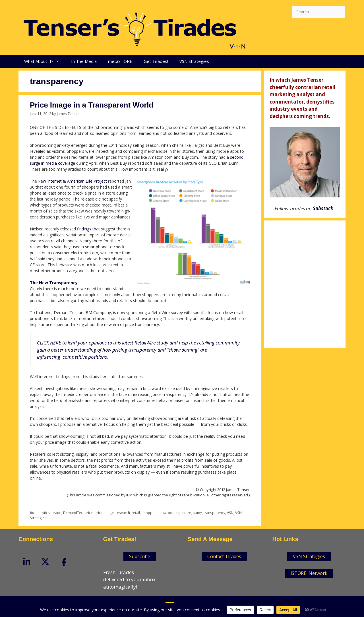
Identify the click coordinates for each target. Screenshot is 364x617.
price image (104, 513)
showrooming (169, 513)
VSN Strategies (194, 61)
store (187, 513)
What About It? (45, 61)
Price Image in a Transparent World (92, 105)
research (123, 513)
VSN (230, 513)
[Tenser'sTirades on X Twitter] (45, 561)
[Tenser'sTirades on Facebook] (64, 562)
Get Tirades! (156, 61)
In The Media (84, 61)
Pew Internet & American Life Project (73, 181)
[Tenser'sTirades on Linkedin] (26, 561)
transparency (214, 513)
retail (136, 513)
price (89, 513)
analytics (43, 513)
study (197, 513)
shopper (149, 513)
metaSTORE (120, 61)
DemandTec (73, 513)
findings (85, 229)
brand (56, 513)
